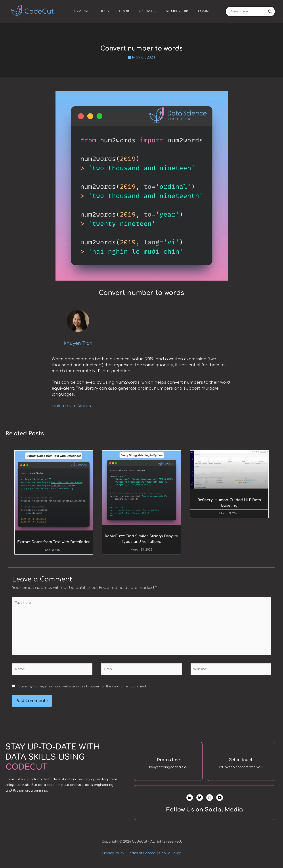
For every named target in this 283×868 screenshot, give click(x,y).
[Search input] (248, 11)
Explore (82, 11)
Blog (104, 11)
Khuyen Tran (78, 344)
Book (124, 11)
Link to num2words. (72, 406)
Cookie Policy (170, 858)
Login (203, 11)
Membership (177, 11)
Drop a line (168, 760)
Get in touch (241, 760)
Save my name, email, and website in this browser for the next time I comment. (83, 688)
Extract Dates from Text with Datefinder (54, 543)
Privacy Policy (113, 858)
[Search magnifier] (270, 11)
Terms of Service (142, 858)
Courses (147, 11)
